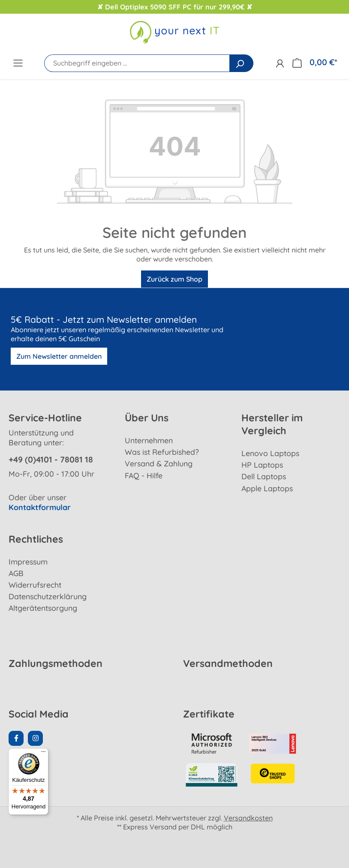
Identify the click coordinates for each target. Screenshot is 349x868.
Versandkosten (248, 818)
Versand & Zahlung (159, 463)
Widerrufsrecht (35, 585)
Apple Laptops (267, 488)
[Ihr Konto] (280, 63)
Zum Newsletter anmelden (59, 356)
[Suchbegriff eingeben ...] (137, 63)
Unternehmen (149, 440)
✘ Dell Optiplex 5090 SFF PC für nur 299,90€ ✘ (175, 7)
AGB (16, 573)
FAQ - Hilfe (144, 475)
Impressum (28, 562)
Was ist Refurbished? (162, 452)
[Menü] (18, 63)
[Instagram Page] (35, 738)
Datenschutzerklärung (48, 596)
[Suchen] (241, 63)
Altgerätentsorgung (43, 608)
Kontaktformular (40, 507)
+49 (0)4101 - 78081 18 (51, 460)
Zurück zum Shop (174, 279)
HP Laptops (262, 465)
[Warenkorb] (315, 62)
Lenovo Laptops (270, 453)
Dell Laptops (264, 476)
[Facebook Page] (16, 738)
